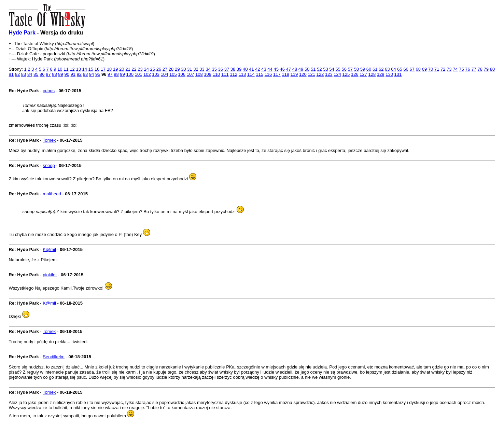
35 (214, 69)
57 (350, 69)
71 (437, 69)
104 (165, 74)
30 (183, 69)
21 (128, 69)
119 (294, 74)
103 (156, 74)
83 (24, 74)
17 (103, 69)
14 (85, 69)
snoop (49, 165)
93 (85, 74)
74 (455, 69)
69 (424, 69)
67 (412, 69)
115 (260, 74)
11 (66, 69)
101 (139, 74)
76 (467, 69)
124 (337, 74)
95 (98, 74)
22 (134, 69)
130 (389, 74)
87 (48, 74)
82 (17, 74)
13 (78, 69)
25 (153, 69)
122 (320, 74)
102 (147, 74)
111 (225, 74)
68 (418, 69)
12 (72, 69)
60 (369, 69)
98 (116, 74)
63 (387, 69)
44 (270, 69)
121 (311, 74)
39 (239, 69)
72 (443, 69)
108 (199, 74)
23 (140, 69)
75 (461, 69)
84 (30, 74)
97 (110, 74)
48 (295, 69)
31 (190, 69)
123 (329, 74)
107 (191, 74)
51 (313, 69)
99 (122, 74)
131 (398, 74)
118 (285, 74)
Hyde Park (22, 33)
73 (449, 69)
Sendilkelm (54, 357)
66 (406, 69)
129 (381, 74)
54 (332, 69)
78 (480, 69)
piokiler (50, 275)
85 (36, 74)
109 (208, 74)
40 (245, 69)
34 (208, 69)
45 (276, 69)
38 (233, 69)
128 (372, 74)
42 (257, 69)
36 (221, 69)
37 (227, 69)
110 (216, 74)
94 (92, 74)
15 (91, 69)
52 (319, 69)
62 (381, 69)
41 (251, 69)
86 (42, 74)
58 (356, 69)
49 (301, 69)
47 (289, 69)
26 (159, 69)
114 (251, 74)
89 (60, 74)
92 (79, 74)
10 (60, 69)
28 (171, 69)
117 (277, 74)
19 (115, 69)
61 (375, 69)
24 (146, 69)
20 (122, 69)
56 (344, 69)
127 (363, 74)
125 (346, 74)
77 (474, 69)
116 (268, 74)
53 (325, 69)
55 (338, 69)
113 (242, 74)
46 (282, 69)
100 (130, 74)
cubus (49, 91)
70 (431, 69)
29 (177, 69)
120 (303, 74)
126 (355, 74)
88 (54, 74)
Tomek (49, 140)
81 (11, 74)
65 (400, 69)
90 (67, 74)
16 (97, 69)
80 (492, 69)
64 (393, 69)
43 (264, 69)
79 (486, 69)
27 (165, 69)
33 (202, 69)
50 (307, 69)
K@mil (49, 249)
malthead (52, 194)
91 (73, 74)
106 (182, 74)
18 (109, 69)
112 (234, 74)
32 (196, 69)
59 (363, 69)
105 (173, 74)
